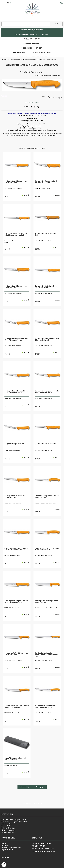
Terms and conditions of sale (11, 848)
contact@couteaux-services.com (45, 852)
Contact (4, 844)
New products (6, 826)
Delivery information (8, 828)
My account (5, 846)
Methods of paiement (8, 830)
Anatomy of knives (7, 824)
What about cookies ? (8, 832)
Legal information (7, 850)
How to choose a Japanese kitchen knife (15, 822)
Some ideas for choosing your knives (14, 820)
